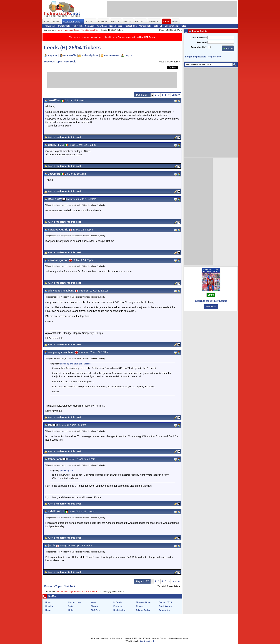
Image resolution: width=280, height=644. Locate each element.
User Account (75, 602)
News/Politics (116, 26)
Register (53, 55)
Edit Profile (70, 55)
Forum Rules (111, 55)
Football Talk (131, 26)
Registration (119, 610)
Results (49, 606)
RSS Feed (96, 610)
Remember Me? (199, 47)
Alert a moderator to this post (64, 137)
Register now (215, 57)
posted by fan (66, 470)
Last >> (176, 95)
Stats (71, 606)
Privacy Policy (143, 610)
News (93, 602)
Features (118, 606)
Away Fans (102, 26)
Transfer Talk (64, 26)
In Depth (117, 602)
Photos (94, 606)
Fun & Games (165, 606)
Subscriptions (172, 26)
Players (140, 606)
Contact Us (164, 610)
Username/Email (198, 38)
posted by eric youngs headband (75, 364)
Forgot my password (196, 57)
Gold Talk (158, 26)
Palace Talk (50, 26)
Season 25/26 (165, 602)
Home (60, 30)
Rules (183, 26)
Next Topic (70, 62)
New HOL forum (147, 37)
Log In (128, 55)
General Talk (145, 26)
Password (202, 42)
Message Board (72, 30)
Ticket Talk (77, 26)
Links (71, 610)
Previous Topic (53, 62)
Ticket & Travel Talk (90, 30)
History (49, 610)
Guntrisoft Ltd (147, 641)
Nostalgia (90, 26)
